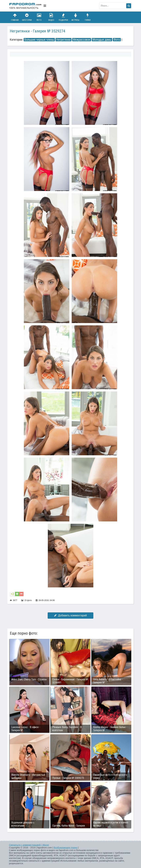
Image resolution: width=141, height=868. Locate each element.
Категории (27, 17)
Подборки (63, 17)
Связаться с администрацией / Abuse (29, 845)
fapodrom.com (25, 6)
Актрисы (75, 17)
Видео (51, 17)
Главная (15, 17)
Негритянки (64, 40)
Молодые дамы (102, 40)
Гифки (88, 17)
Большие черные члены (39, 40)
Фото (39, 17)
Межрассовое (82, 40)
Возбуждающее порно (65, 848)
